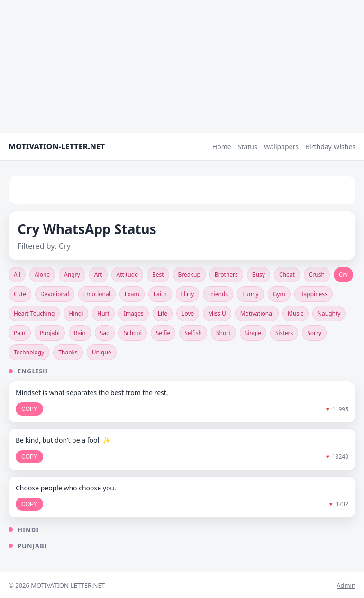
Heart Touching (34, 313)
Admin (346, 585)
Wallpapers (281, 147)
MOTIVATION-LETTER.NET (57, 146)
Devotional (55, 294)
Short (223, 333)
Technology (29, 352)
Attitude (127, 275)
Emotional (97, 294)
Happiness (314, 294)
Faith (160, 294)
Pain (20, 333)
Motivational (257, 313)
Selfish (193, 333)
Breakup (189, 275)
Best (158, 275)
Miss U (217, 313)
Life (163, 313)
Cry (343, 275)
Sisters (284, 333)
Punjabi (50, 333)
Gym (279, 294)
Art (98, 275)
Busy (259, 275)
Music (296, 313)
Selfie (163, 333)
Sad (105, 333)
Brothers (226, 275)
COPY (29, 409)
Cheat (287, 275)
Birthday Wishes (330, 147)
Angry (72, 275)
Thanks (68, 352)
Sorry (314, 333)
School (132, 333)
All (17, 275)
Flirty (188, 294)
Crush (317, 275)
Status (248, 147)
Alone (42, 275)
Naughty (329, 313)
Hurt (103, 313)
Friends (218, 294)
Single (253, 333)
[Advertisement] (182, 66)
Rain (80, 333)
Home (222, 147)
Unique (102, 352)
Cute (20, 294)
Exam (132, 294)
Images (134, 313)
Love (188, 313)
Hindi (76, 313)
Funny (250, 294)
